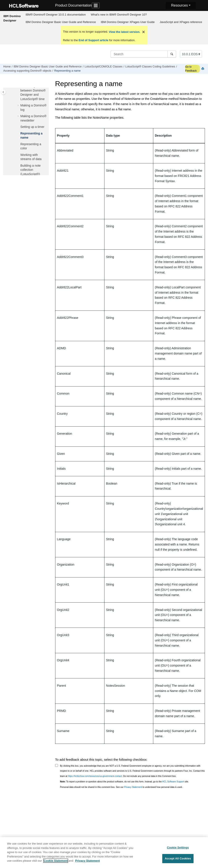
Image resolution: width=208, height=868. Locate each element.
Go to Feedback (191, 69)
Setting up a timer (32, 127)
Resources (179, 5)
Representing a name (67, 71)
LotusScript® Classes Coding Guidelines (150, 67)
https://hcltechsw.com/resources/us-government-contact (95, 776)
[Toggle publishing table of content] (3, 92)
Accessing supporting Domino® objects (27, 71)
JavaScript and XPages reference (181, 22)
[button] (19, 106)
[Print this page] (203, 69)
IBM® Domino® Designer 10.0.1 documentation (56, 15)
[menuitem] (56, 15)
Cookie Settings (178, 850)
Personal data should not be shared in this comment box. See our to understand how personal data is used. (121, 787)
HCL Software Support (173, 782)
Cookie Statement (56, 863)
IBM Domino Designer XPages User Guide (128, 22)
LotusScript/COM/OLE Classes (103, 67)
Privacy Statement (133, 787)
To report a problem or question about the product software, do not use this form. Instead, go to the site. (124, 782)
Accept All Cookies (178, 861)
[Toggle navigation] (96, 5)
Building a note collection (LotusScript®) (31, 170)
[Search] (172, 54)
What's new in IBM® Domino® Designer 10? (119, 15)
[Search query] (143, 54)
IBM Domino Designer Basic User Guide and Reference (61, 22)
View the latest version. (124, 32)
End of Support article (93, 40)
